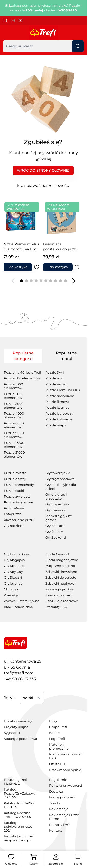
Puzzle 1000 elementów (14, 386)
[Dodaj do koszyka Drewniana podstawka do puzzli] (21, 267)
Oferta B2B (58, 764)
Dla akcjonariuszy (18, 721)
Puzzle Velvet (56, 384)
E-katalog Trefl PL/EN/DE (15, 782)
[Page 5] (41, 281)
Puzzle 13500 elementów (14, 445)
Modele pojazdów (59, 589)
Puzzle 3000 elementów (14, 406)
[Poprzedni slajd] (13, 281)
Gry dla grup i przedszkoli (56, 497)
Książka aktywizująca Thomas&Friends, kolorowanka (65, 247)
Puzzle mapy (56, 425)
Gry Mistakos (14, 566)
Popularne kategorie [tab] (23, 356)
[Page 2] (26, 281)
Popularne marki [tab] (66, 356)
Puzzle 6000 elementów (14, 425)
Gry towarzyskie (58, 473)
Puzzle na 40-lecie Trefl (22, 372)
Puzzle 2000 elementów (14, 396)
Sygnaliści (12, 733)
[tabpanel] (43, 486)
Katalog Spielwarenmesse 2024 (18, 827)
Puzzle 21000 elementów (14, 455)
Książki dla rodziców (61, 601)
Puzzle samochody (19, 485)
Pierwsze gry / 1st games (59, 518)
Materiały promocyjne (59, 747)
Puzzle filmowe (58, 402)
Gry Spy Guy (13, 572)
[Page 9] (60, 281)
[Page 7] (51, 281)
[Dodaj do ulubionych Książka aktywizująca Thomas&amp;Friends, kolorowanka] (81, 267)
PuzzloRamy (14, 508)
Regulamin (58, 780)
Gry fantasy (54, 532)
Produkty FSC (56, 607)
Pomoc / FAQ (59, 825)
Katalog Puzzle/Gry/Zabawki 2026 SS (20, 793)
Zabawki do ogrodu (61, 578)
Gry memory (55, 510)
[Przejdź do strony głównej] (43, 33)
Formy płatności (62, 797)
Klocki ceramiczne (18, 607)
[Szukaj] (78, 46)
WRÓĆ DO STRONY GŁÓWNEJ (43, 170)
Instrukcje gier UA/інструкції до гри (19, 838)
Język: (10, 698)
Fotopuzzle (13, 514)
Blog (53, 721)
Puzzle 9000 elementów (14, 435)
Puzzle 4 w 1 (55, 378)
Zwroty (55, 803)
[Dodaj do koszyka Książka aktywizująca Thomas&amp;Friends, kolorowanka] (62, 267)
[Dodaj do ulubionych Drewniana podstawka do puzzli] (41, 267)
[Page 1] (21, 281)
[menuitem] (21, 721)
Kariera (55, 733)
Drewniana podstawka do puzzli (24, 247)
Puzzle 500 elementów (22, 378)
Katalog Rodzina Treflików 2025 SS (17, 815)
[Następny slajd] (74, 281)
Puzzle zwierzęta (17, 497)
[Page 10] (65, 281)
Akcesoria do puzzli (19, 520)
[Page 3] (31, 281)
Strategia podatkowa (20, 739)
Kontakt (56, 831)
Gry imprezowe (57, 504)
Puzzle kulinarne (59, 419)
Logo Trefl (57, 739)
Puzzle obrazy (15, 479)
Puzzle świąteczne (19, 502)
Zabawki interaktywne (22, 601)
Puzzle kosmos (57, 408)
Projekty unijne (16, 727)
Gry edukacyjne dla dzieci (61, 487)
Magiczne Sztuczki (60, 566)
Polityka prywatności (66, 786)
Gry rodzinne (14, 526)
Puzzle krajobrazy (59, 413)
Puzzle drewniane (60, 396)
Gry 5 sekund (56, 538)
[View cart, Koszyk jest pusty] (33, 859)
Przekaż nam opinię (65, 770)
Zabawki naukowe (60, 583)
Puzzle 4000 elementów (14, 415)
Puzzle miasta (15, 473)
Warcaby (11, 595)
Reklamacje (59, 809)
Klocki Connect (57, 554)
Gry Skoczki (13, 578)
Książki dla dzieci (59, 595)
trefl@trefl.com (19, 673)
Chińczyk (11, 589)
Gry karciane (55, 526)
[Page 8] (56, 281)
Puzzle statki (14, 491)
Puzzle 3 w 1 (55, 372)
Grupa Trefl (58, 727)
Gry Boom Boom (17, 554)
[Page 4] (36, 281)
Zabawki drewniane (61, 572)
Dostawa (56, 791)
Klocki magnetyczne (62, 560)
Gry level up (13, 583)
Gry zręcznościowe (60, 479)
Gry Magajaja (14, 560)
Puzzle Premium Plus (63, 390)
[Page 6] (46, 281)
